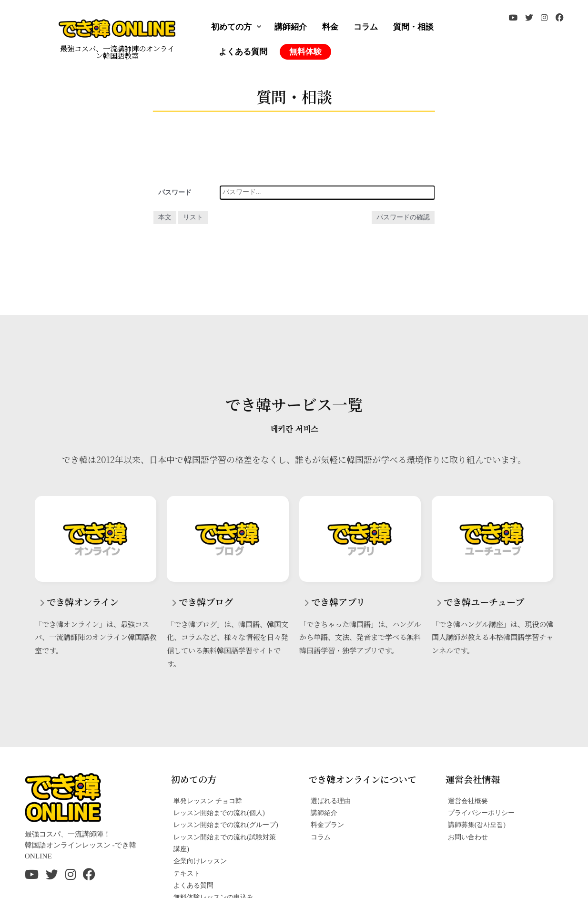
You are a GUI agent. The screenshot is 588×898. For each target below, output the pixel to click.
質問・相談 (413, 27)
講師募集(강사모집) (477, 825)
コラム (366, 27)
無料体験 (305, 52)
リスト (193, 217)
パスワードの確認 (403, 217)
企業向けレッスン (200, 861)
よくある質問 (243, 52)
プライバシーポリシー (481, 813)
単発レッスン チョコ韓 (208, 801)
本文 (165, 217)
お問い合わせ (468, 837)
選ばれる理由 (331, 801)
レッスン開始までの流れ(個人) (219, 813)
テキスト (187, 873)
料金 (330, 27)
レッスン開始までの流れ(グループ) (226, 825)
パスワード (175, 192)
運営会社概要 (468, 801)
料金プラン (327, 825)
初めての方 (231, 27)
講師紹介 (291, 27)
